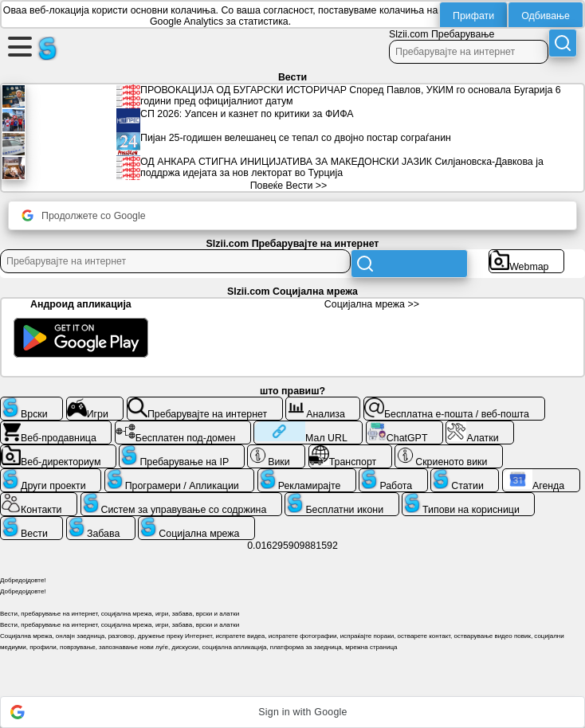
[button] (292, 712)
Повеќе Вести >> (289, 186)
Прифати (473, 16)
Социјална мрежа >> (372, 304)
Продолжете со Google (84, 215)
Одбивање (546, 16)
